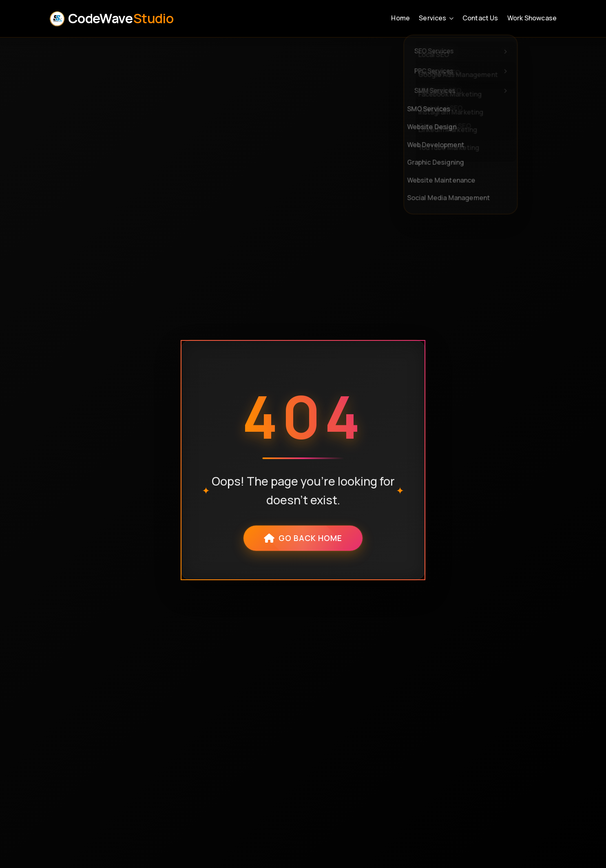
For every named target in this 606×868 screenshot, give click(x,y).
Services (436, 18)
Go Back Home (303, 538)
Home (400, 18)
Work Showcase (532, 18)
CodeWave (111, 19)
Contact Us (480, 18)
